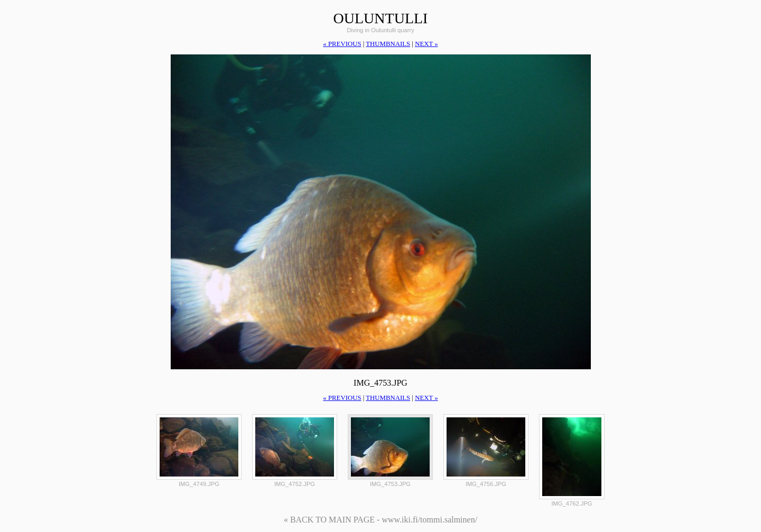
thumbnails (388, 44)
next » (426, 44)
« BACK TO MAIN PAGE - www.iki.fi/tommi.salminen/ (380, 520)
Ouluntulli (381, 18)
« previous (342, 44)
